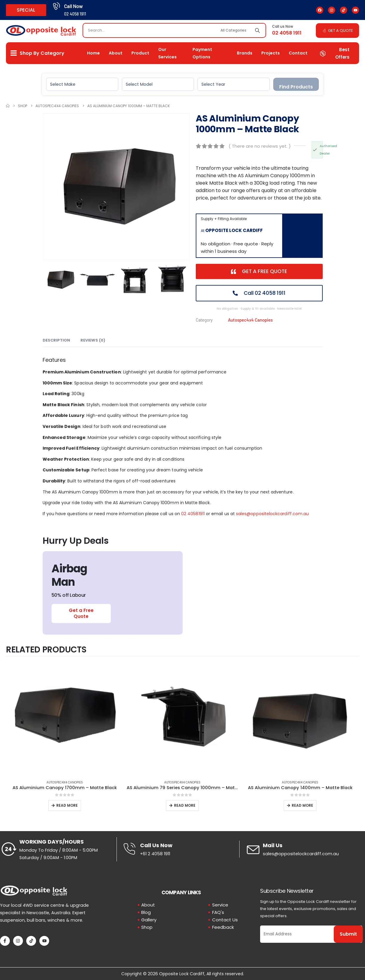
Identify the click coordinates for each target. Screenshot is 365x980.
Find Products (296, 87)
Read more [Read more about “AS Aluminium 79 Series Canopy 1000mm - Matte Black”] (185, 805)
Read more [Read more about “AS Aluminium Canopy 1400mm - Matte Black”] (302, 805)
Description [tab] (56, 340)
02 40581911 (193, 514)
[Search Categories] (234, 30)
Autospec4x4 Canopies (250, 320)
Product (140, 53)
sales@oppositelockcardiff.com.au (272, 514)
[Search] (257, 30)
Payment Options (202, 53)
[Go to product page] (65, 719)
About (116, 53)
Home (93, 53)
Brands (245, 53)
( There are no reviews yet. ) (260, 146)
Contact (298, 53)
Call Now (73, 6)
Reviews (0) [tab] (93, 340)
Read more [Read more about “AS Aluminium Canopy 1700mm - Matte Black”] (67, 805)
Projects (271, 53)
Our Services (167, 53)
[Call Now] (56, 6)
